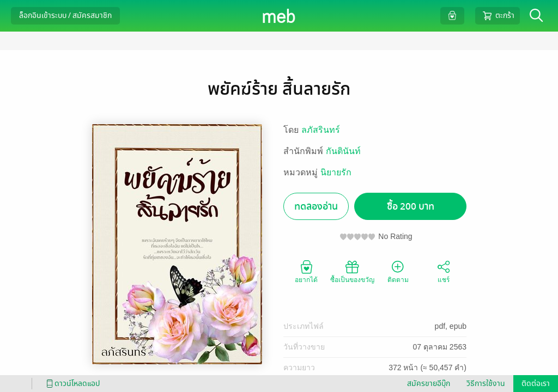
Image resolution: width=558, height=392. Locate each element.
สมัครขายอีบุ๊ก (429, 384)
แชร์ (444, 271)
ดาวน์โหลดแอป (71, 384)
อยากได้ (306, 271)
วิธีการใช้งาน (486, 384)
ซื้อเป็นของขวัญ (352, 271)
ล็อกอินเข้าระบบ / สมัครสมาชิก (65, 16)
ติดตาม (398, 271)
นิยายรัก (336, 172)
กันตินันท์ (343, 151)
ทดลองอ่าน (316, 207)
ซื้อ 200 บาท (411, 207)
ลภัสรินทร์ (321, 130)
